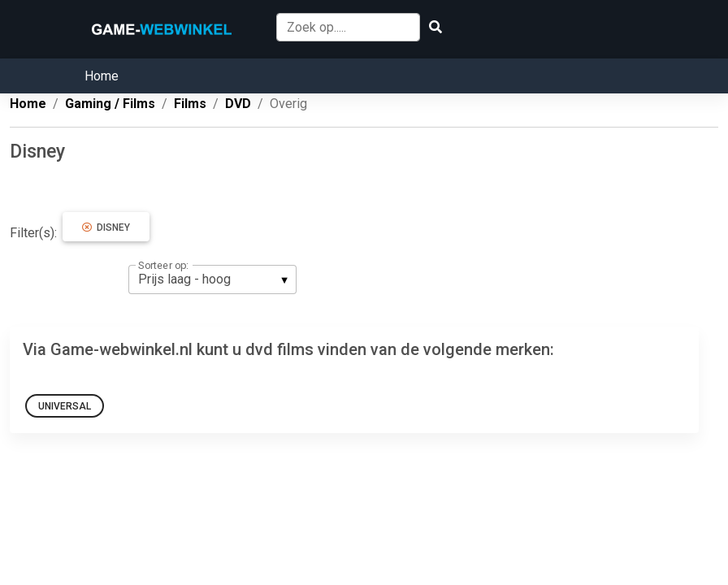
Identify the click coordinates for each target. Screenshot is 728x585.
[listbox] (212, 279)
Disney (106, 227)
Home (102, 76)
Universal (65, 406)
